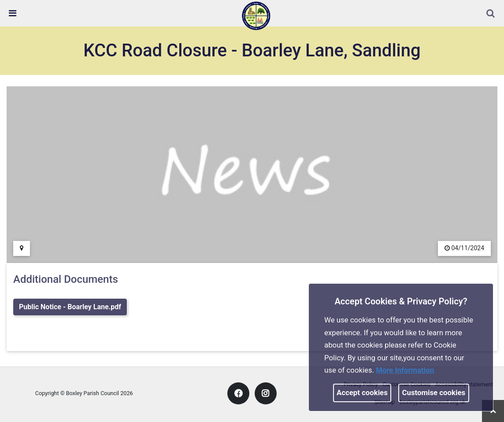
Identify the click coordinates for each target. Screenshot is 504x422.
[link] (256, 15)
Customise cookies (434, 392)
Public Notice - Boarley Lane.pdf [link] (70, 307)
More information (405, 370)
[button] (491, 14)
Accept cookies (362, 392)
